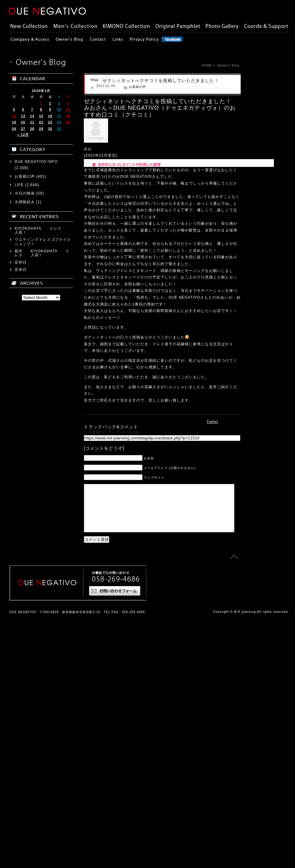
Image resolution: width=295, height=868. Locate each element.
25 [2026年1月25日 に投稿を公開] (68, 605)
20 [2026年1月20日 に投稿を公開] (23, 605)
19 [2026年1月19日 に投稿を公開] (14, 605)
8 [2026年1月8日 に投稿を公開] (41, 592)
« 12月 (23, 618)
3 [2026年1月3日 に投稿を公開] (59, 586)
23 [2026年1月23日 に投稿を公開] (50, 605)
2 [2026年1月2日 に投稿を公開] (50, 586)
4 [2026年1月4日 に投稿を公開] (68, 586)
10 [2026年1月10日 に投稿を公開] (59, 592)
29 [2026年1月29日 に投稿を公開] (41, 611)
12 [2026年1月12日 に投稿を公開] (14, 599)
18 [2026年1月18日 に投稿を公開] (68, 599)
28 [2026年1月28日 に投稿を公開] (32, 611)
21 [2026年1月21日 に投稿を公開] (32, 605)
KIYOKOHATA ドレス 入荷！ (42, 713)
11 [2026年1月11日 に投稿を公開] (68, 592)
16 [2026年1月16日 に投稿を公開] (50, 599)
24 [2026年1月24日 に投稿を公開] (59, 605)
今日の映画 (25, 676)
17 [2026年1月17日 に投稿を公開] (59, 599)
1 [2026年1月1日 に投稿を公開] (41, 586)
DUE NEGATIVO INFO (36, 644)
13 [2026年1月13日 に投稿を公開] (23, 599)
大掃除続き (25, 685)
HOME (207, 65)
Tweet (212, 422)
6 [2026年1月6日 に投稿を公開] (23, 592)
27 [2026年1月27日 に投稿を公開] (23, 611)
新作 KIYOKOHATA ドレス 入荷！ (42, 736)
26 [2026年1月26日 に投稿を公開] (14, 611)
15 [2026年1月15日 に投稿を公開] (41, 599)
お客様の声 (126, 87)
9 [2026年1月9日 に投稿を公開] (50, 592)
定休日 (21, 745)
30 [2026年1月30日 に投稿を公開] (50, 611)
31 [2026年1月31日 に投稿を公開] (59, 611)
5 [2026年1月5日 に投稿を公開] (14, 592)
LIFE (19, 668)
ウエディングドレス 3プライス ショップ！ (45, 725)
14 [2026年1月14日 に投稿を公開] (32, 599)
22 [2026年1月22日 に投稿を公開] (41, 605)
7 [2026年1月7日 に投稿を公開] (32, 592)
